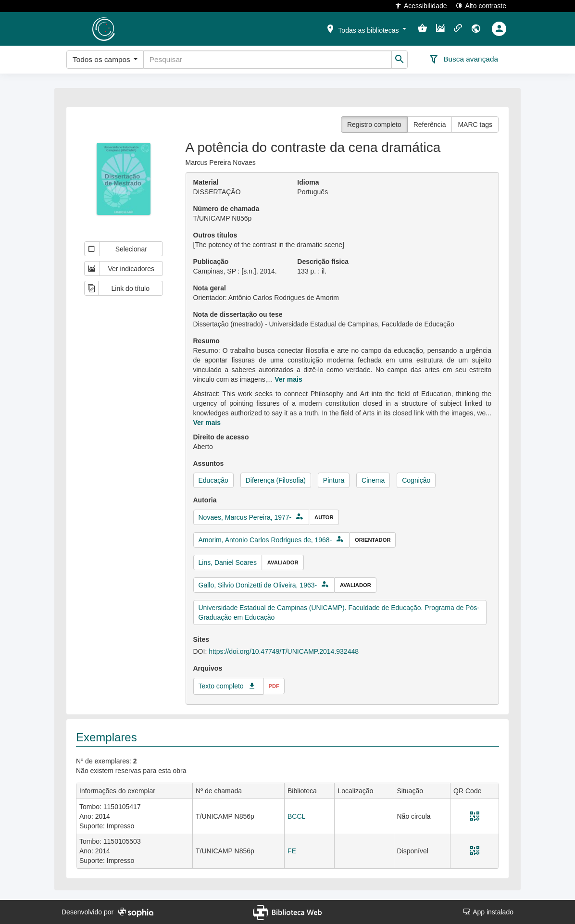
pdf (274, 686)
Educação (213, 480)
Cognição (416, 480)
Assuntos (209, 463)
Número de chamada (226, 209)
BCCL (296, 816)
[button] (366, 28)
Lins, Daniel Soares (228, 562)
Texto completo (221, 686)
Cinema (373, 480)
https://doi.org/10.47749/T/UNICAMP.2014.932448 (284, 651)
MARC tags (475, 125)
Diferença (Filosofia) (276, 480)
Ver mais (288, 379)
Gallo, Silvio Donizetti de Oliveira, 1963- (258, 585)
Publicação (211, 262)
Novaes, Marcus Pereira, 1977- (245, 517)
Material (206, 182)
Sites (201, 639)
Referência (430, 125)
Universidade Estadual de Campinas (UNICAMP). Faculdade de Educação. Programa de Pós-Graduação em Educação (339, 612)
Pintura (334, 480)
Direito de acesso (221, 437)
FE (292, 851)
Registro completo (374, 125)
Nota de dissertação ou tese (238, 314)
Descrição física (323, 262)
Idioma (308, 182)
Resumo (206, 341)
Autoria (205, 500)
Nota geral (210, 288)
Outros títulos (215, 235)
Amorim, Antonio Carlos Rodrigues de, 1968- (265, 540)
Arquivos (208, 668)
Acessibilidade (421, 6)
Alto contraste (481, 6)
